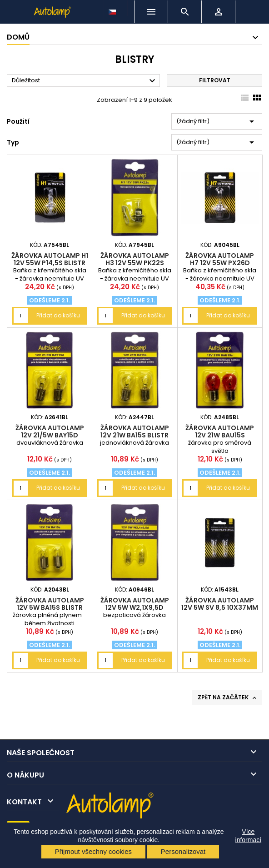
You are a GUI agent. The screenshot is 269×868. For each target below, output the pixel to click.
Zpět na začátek (228, 697)
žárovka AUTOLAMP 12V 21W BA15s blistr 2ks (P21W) (135, 435)
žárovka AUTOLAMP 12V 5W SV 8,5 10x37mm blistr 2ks (220, 607)
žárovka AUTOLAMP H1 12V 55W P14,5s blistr (50, 259)
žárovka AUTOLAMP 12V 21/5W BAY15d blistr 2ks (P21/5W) (50, 435)
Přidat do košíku (58, 315)
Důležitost (85, 81)
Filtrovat (215, 80)
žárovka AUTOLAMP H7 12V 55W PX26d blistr (220, 263)
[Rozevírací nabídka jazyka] (113, 10)
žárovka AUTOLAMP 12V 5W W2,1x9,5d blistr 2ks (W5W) (135, 607)
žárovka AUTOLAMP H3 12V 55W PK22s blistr (135, 263)
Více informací (249, 836)
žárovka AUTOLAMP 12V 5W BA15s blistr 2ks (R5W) (50, 607)
